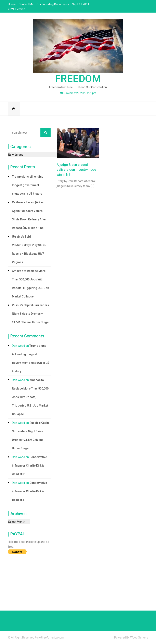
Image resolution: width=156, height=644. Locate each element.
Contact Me (26, 4)
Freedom (78, 79)
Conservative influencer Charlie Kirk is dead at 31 (29, 466)
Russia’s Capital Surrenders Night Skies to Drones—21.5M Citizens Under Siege (30, 314)
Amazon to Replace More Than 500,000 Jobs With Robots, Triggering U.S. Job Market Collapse (30, 284)
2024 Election (17, 9)
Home (12, 4)
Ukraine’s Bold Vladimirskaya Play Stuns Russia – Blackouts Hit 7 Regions (29, 249)
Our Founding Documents (53, 4)
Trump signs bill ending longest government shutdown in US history (28, 185)
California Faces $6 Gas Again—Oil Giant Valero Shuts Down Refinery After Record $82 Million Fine (29, 215)
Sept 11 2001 (81, 4)
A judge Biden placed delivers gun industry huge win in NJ (76, 170)
